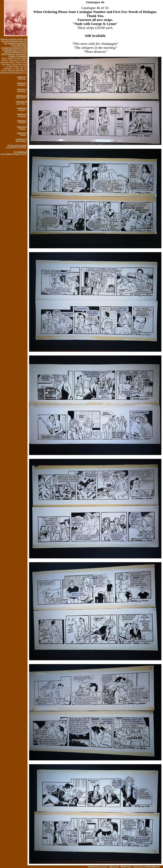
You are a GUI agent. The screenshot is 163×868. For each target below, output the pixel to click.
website (126, 867)
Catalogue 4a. (22, 96)
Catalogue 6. (22, 114)
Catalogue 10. (22, 139)
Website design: (147, 867)
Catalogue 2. (22, 83)
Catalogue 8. (22, 127)
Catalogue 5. (22, 108)
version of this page (98, 867)
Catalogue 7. (22, 121)
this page (114, 867)
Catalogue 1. (22, 77)
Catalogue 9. (22, 133)
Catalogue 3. (22, 89)
